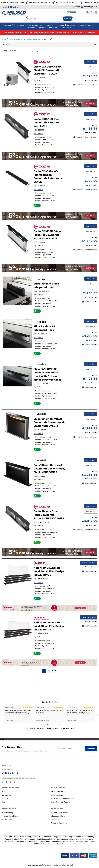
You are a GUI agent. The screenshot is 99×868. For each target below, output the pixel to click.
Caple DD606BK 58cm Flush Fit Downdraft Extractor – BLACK (47, 70)
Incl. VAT (5, 7)
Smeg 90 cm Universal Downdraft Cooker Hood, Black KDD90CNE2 (49, 469)
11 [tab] (55, 725)
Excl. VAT (16, 7)
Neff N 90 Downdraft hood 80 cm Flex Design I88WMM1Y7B (49, 572)
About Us (6, 799)
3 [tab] (41, 725)
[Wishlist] (83, 13)
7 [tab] (48, 725)
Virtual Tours (7, 820)
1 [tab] (38, 725)
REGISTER (87, 7)
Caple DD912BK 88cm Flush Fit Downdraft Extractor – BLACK (47, 235)
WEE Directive (57, 795)
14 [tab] (60, 725)
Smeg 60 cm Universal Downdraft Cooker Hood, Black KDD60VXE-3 (49, 423)
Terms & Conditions (10, 816)
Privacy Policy (7, 813)
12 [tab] (56, 725)
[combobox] (49, 19)
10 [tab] (53, 725)
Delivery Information (60, 813)
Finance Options (58, 816)
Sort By (4, 51)
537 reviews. (68, 729)
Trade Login (56, 820)
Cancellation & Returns (61, 802)
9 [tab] (51, 725)
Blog (3, 802)
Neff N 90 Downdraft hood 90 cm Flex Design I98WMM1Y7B (49, 626)
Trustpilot (72, 13)
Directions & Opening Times (63, 799)
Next (97, 715)
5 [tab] (44, 725)
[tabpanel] (19, 714)
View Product (91, 67)
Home (4, 39)
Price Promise (57, 792)
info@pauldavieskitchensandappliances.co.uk (16, 2)
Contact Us (6, 795)
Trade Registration (59, 823)
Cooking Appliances (16, 39)
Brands (5, 792)
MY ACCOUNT (76, 7)
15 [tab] (62, 725)
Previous (2, 715)
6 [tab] (46, 725)
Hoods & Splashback (34, 39)
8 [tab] (50, 725)
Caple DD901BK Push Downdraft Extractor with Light (47, 123)
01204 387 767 (51, 2)
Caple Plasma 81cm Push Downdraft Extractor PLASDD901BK (49, 515)
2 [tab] (39, 725)
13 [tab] (58, 725)
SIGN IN (95, 7)
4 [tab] (43, 725)
